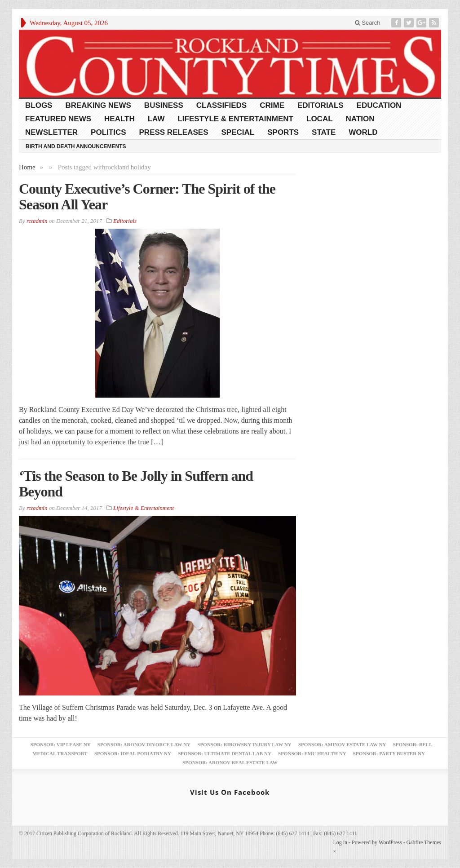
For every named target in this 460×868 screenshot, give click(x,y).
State (324, 132)
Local (320, 119)
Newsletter (51, 132)
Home (27, 167)
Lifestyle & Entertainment (235, 119)
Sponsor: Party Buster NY (389, 753)
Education (379, 105)
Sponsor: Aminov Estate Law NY (342, 744)
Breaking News (98, 105)
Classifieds (221, 105)
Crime (272, 105)
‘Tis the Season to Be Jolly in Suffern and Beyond (136, 484)
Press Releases (174, 132)
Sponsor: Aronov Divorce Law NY (144, 744)
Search (368, 23)
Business (164, 105)
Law (156, 119)
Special (238, 132)
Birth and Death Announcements (76, 146)
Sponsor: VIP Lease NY (61, 744)
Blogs (39, 105)
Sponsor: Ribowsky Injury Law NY (244, 744)
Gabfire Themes (424, 842)
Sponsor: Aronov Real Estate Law (230, 762)
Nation (360, 119)
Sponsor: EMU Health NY (312, 753)
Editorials (321, 105)
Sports (283, 132)
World (363, 132)
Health (119, 119)
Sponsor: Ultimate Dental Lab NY (225, 753)
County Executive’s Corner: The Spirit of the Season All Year (147, 197)
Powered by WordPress (377, 842)
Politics (108, 132)
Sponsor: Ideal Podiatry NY (133, 753)
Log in (340, 842)
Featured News (58, 119)
